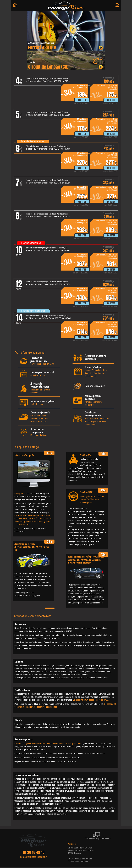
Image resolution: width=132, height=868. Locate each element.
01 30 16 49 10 (34, 852)
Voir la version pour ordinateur (98, 836)
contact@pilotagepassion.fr (34, 857)
